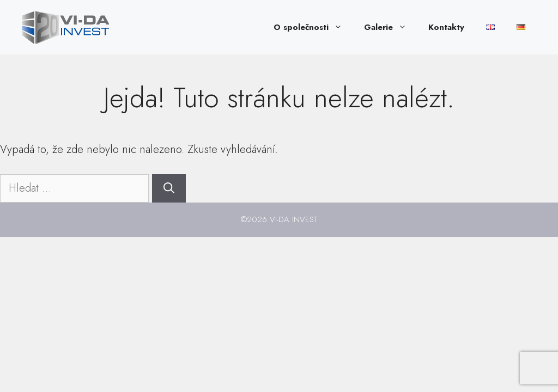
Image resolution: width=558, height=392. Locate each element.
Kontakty (446, 27)
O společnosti (313, 27)
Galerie (391, 27)
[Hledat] (169, 188)
